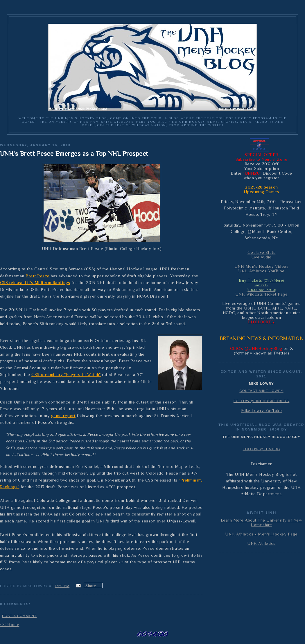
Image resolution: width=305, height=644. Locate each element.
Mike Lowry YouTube (262, 410)
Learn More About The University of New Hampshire (261, 522)
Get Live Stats (262, 252)
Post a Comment (19, 616)
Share (91, 586)
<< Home (10, 625)
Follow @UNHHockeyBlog (262, 401)
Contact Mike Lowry (261, 391)
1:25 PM (62, 586)
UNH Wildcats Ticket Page (262, 294)
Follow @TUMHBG (261, 449)
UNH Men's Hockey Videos (261, 266)
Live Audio (261, 257)
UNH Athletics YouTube (261, 271)
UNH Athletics (261, 543)
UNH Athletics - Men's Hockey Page (261, 534)
